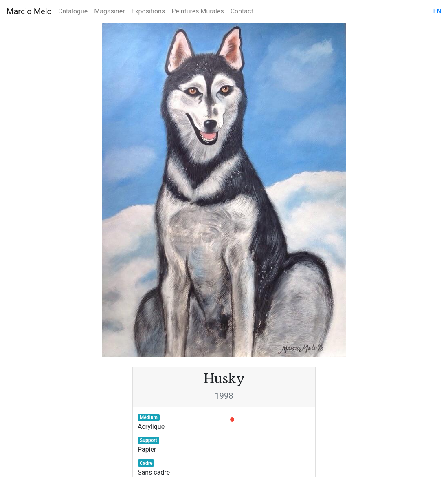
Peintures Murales (198, 11)
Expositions (148, 11)
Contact (242, 11)
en (437, 11)
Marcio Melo (29, 11)
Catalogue (73, 11)
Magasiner (109, 11)
